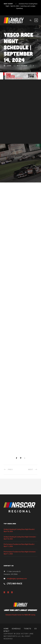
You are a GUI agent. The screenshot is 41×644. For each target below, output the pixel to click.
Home (6, 629)
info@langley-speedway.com (17, 579)
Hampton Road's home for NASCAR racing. (20, 610)
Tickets (28, 629)
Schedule (16, 629)
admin (9, 66)
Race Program (22, 66)
